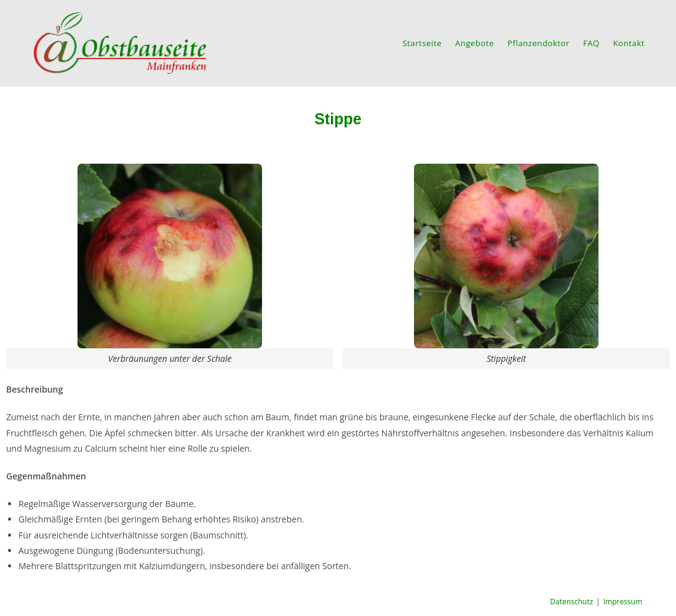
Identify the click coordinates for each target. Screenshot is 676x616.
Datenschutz (571, 602)
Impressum (623, 602)
